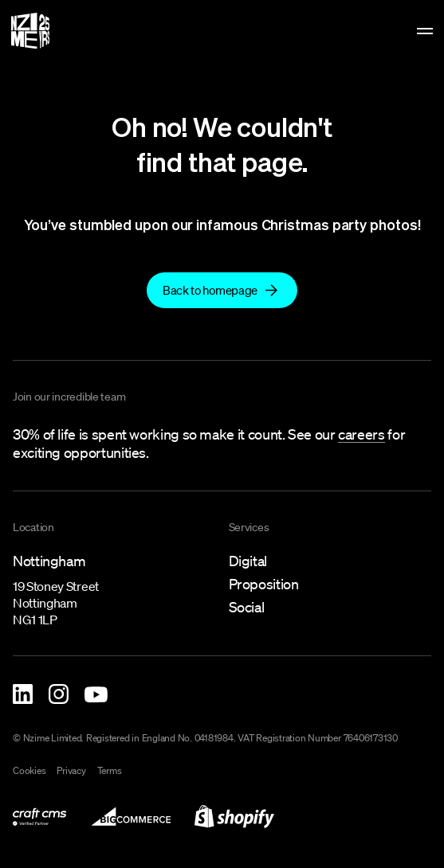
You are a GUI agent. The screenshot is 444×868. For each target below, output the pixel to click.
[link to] (222, 290)
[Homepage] (30, 31)
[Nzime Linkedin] (23, 694)
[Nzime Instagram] (59, 694)
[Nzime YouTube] (96, 694)
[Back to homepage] (222, 290)
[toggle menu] (425, 31)
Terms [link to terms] (110, 771)
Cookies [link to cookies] (29, 771)
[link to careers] (361, 435)
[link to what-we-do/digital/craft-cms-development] (40, 817)
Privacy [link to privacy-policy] (71, 771)
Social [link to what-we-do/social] (247, 607)
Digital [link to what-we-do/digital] (248, 561)
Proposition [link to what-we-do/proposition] (264, 584)
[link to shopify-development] (234, 817)
